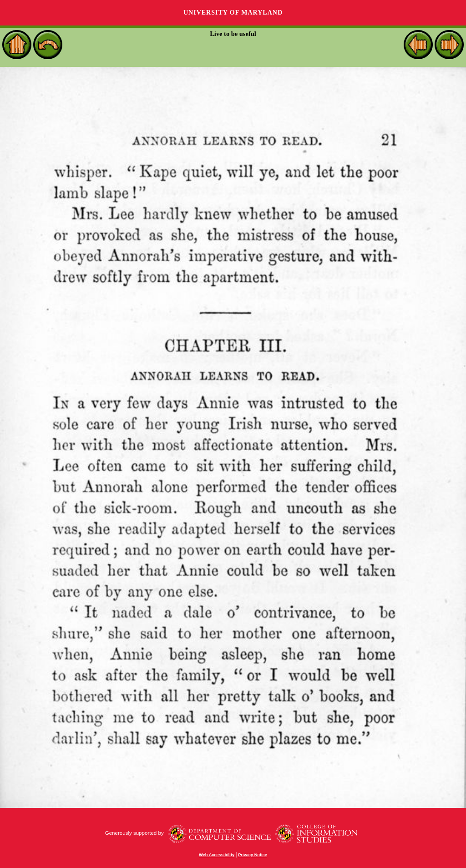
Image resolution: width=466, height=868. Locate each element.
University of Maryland (233, 13)
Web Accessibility (217, 855)
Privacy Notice (253, 855)
